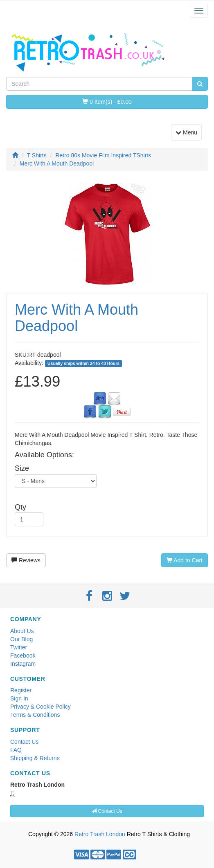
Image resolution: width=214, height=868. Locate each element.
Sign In (19, 698)
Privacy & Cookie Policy (41, 707)
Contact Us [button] (107, 811)
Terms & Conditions (35, 715)
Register (21, 690)
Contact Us (24, 742)
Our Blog (21, 639)
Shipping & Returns (35, 758)
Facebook (23, 655)
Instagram (23, 664)
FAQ (16, 750)
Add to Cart (185, 560)
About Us (22, 631)
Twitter (19, 647)
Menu (188, 132)
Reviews (26, 560)
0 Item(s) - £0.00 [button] (107, 102)
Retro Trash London (100, 834)
